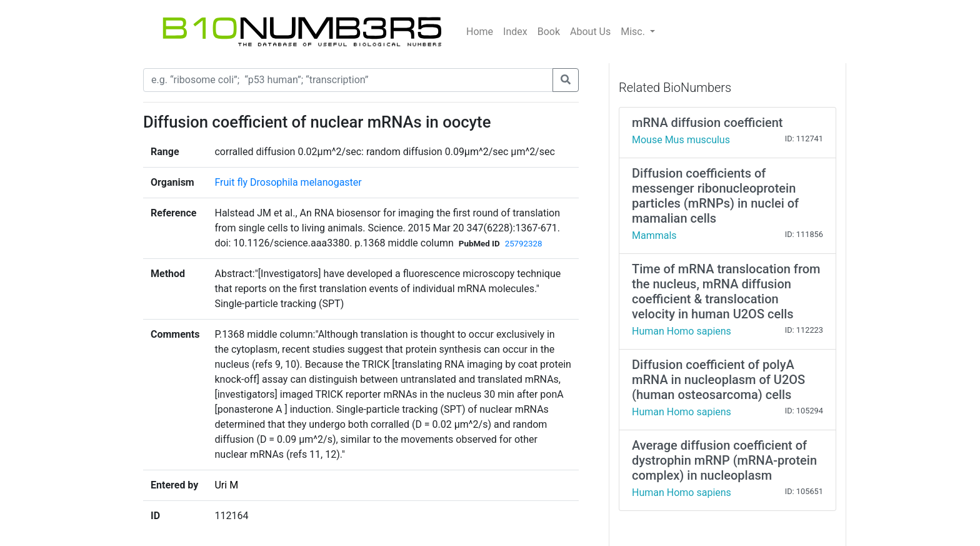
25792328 (524, 244)
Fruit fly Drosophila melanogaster (288, 182)
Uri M (226, 485)
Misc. (634, 32)
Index (515, 32)
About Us (590, 32)
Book (549, 32)
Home (480, 32)
